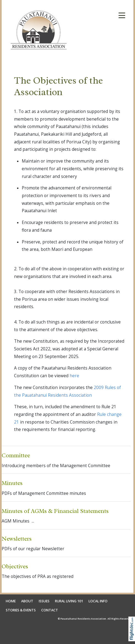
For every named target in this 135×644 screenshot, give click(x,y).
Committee (16, 455)
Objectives (15, 566)
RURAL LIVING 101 (69, 601)
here (74, 376)
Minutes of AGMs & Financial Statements (55, 511)
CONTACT (50, 610)
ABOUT (27, 601)
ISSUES (44, 601)
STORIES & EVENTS (21, 610)
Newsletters (17, 539)
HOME (11, 601)
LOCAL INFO (98, 601)
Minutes (12, 483)
